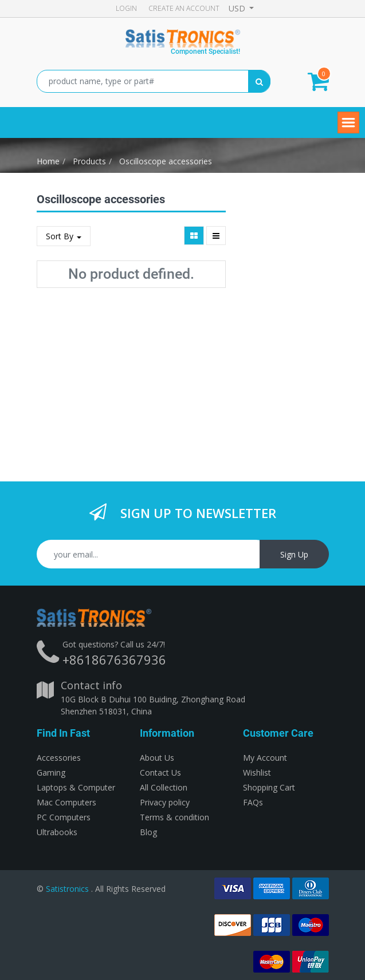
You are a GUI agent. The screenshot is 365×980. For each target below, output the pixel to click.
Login (126, 8)
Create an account (184, 8)
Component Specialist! (205, 52)
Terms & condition (174, 817)
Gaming (51, 772)
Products (89, 161)
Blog (148, 832)
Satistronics (67, 889)
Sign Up (294, 554)
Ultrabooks (57, 832)
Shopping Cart (269, 787)
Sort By (64, 236)
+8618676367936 (114, 659)
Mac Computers (66, 802)
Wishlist (257, 772)
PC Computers (64, 817)
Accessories (59, 758)
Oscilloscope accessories (166, 161)
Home (48, 161)
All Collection (164, 787)
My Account (265, 758)
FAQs (253, 802)
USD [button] (238, 8)
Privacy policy (165, 802)
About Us (157, 758)
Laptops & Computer (76, 787)
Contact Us (160, 772)
